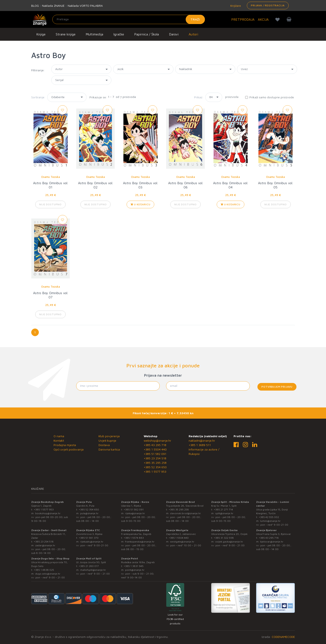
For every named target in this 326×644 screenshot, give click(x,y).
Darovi (174, 34)
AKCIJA (263, 19)
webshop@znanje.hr (157, 440)
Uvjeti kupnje (107, 440)
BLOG (35, 6)
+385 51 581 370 (89, 538)
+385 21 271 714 (223, 509)
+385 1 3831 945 (134, 566)
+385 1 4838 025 (44, 570)
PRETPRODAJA (243, 19)
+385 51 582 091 (155, 454)
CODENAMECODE (283, 637)
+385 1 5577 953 (155, 471)
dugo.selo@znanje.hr (48, 574)
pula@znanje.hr (89, 513)
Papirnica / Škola (147, 34)
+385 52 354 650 (155, 467)
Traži (195, 19)
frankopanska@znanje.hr (140, 542)
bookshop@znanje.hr (48, 513)
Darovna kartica (109, 449)
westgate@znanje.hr (182, 542)
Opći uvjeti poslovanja (69, 449)
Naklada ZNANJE (53, 6)
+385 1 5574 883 (134, 538)
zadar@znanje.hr (45, 545)
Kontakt (59, 440)
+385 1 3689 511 (200, 445)
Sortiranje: (38, 97)
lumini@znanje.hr (270, 521)
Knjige (41, 34)
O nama (59, 436)
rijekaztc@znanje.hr (92, 542)
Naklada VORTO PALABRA (85, 6)
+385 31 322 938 (224, 538)
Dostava (104, 445)
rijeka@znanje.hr (135, 513)
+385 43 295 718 (155, 445)
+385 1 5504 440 (155, 449)
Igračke (119, 34)
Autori (193, 34)
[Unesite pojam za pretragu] (129, 19)
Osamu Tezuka (51, 177)
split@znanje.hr (224, 513)
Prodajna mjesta (65, 445)
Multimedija (94, 34)
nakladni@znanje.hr (202, 440)
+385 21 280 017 (89, 566)
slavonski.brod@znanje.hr (185, 513)
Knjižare (235, 6)
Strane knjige (66, 34)
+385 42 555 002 (269, 517)
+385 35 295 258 (155, 463)
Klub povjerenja (109, 436)
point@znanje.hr (135, 570)
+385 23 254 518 (155, 458)
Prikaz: (199, 97)
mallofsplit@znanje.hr (93, 570)
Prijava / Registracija (268, 5)
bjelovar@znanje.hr (272, 542)
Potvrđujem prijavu (277, 387)
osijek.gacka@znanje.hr (229, 542)
